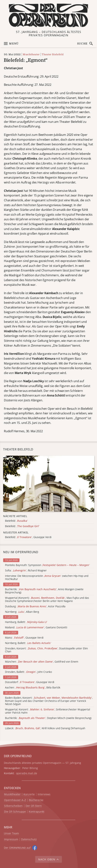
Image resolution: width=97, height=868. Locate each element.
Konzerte (29, 794)
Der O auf (17, 848)
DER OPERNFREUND (18, 756)
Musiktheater (31, 54)
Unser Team (11, 833)
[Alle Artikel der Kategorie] (49, 484)
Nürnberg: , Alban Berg (22, 612)
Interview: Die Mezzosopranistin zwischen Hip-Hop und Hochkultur (47, 578)
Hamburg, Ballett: (26, 622)
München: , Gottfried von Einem (42, 662)
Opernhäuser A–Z (15, 800)
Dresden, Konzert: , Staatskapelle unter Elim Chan (46, 650)
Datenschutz (29, 839)
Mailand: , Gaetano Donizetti (36, 628)
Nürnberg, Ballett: (28, 643)
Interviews (44, 794)
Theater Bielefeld (53, 54)
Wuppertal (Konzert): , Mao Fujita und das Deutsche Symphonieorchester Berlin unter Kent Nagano (47, 600)
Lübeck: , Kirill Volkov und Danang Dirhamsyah (45, 728)
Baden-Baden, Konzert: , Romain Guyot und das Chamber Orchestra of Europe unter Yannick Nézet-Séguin (49, 701)
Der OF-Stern (34, 806)
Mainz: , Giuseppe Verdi (24, 638)
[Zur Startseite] (48, 16)
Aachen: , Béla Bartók (33, 688)
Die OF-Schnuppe (15, 812)
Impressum (11, 839)
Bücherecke (36, 800)
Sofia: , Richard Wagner (26, 571)
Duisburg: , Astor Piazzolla (35, 606)
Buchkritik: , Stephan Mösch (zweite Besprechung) (48, 718)
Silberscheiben (13, 806)
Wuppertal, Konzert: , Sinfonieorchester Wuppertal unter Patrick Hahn (47, 711)
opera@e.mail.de (27, 773)
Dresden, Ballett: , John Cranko (28, 672)
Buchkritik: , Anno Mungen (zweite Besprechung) (44, 591)
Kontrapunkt (37, 812)
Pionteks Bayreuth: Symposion (47, 565)
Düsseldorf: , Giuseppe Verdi (30, 682)
